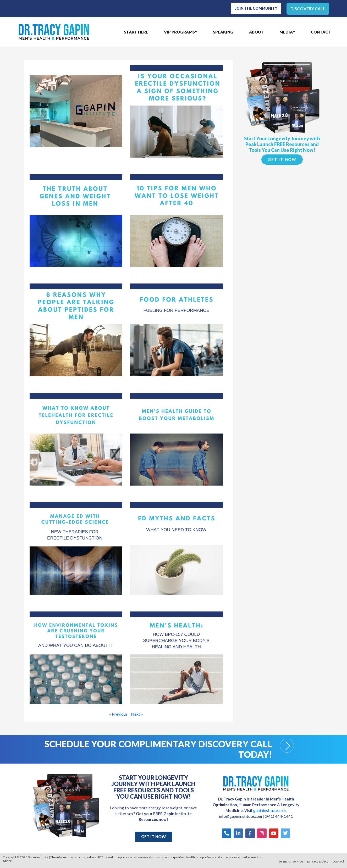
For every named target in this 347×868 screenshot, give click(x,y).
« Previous (118, 712)
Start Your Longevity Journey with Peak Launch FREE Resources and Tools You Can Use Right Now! (282, 143)
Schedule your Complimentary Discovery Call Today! (158, 747)
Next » (137, 712)
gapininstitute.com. (270, 809)
